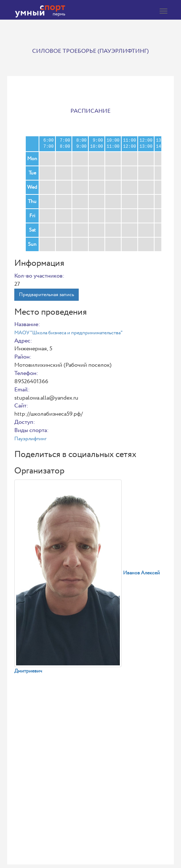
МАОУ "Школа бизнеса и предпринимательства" (69, 333)
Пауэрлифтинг (30, 439)
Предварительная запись (47, 295)
